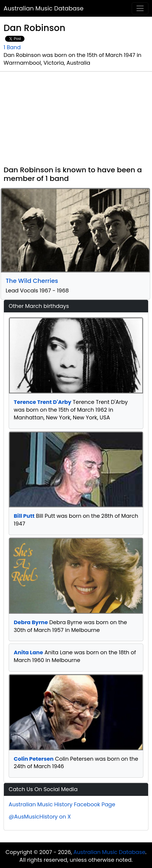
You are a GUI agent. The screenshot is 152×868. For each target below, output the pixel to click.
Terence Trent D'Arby (43, 402)
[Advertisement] (76, 121)
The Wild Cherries (32, 281)
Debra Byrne (31, 622)
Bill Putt (24, 516)
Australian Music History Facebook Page (62, 804)
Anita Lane (28, 652)
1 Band (12, 47)
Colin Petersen (34, 759)
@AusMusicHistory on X (40, 817)
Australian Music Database (44, 8)
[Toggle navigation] (140, 8)
